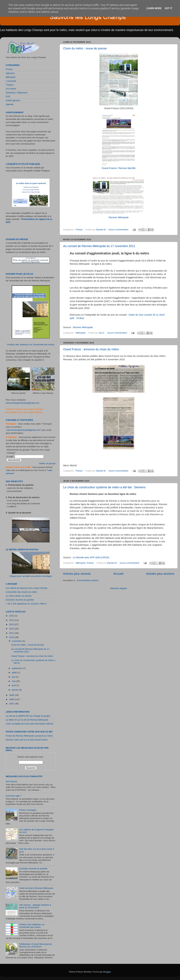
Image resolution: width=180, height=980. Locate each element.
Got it (169, 8)
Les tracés (11, 89)
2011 (12, 633)
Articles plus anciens (160, 574)
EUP (8, 96)
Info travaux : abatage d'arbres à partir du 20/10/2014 (35, 906)
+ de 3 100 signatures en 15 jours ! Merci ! (26, 604)
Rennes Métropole (119, 217)
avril (14, 685)
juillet (15, 672)
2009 (12, 695)
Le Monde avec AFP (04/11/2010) (91, 557)
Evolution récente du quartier (20, 600)
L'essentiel (11, 81)
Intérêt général (13, 100)
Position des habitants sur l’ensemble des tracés (31, 345)
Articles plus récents (77, 574)
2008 (12, 699)
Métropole (81, 333)
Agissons (10, 73)
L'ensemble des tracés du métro (21, 592)
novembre (17, 641)
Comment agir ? (14, 796)
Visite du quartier (18, 393)
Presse (79, 230)
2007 (12, 704)
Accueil (118, 574)
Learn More (154, 8)
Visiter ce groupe (47, 463)
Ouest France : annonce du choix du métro (91, 349)
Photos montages (28, 810)
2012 (12, 629)
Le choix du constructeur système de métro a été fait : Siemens (104, 487)
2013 (12, 624)
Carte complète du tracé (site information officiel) (29, 724)
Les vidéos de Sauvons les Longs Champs (27, 588)
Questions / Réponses (17, 93)
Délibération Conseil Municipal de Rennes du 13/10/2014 (36, 945)
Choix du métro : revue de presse (85, 48)
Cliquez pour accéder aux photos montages (31, 576)
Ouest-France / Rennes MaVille (119, 168)
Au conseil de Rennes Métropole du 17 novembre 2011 (99, 246)
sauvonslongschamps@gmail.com (22, 403)
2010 (12, 637)
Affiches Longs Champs (43, 393)
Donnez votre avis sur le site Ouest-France (27, 740)
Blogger (107, 972)
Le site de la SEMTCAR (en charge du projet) (28, 716)
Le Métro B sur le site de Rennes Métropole (27, 720)
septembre (17, 668)
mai (14, 681)
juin (14, 677)
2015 (12, 616)
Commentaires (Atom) (88, 580)
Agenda (10, 104)
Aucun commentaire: (119, 230)
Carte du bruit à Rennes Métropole (36, 888)
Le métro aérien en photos (19, 596)
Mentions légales (119, 588)
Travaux (10, 85)
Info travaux (12, 781)
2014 (12, 620)
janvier (15, 690)
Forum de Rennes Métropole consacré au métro (29, 736)
